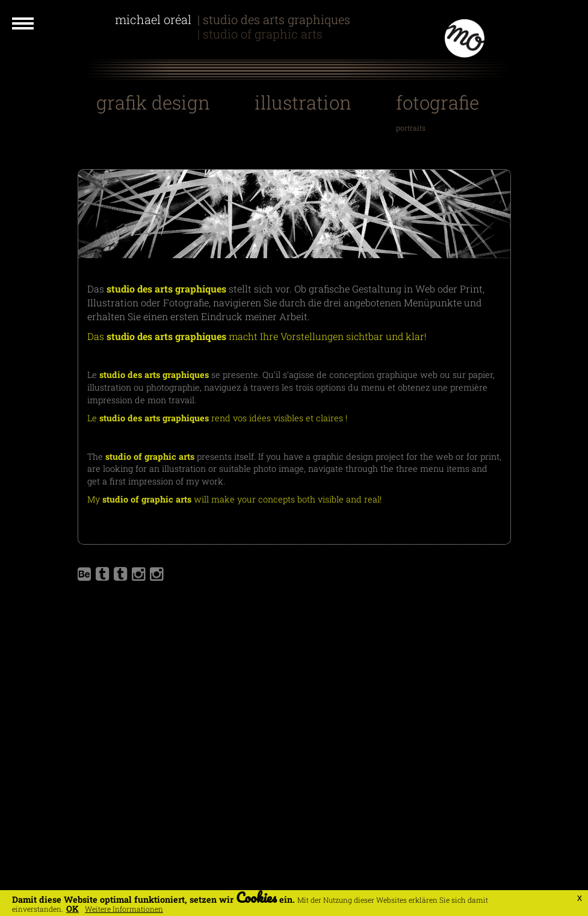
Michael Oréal (155, 19)
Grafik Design (153, 102)
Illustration (303, 102)
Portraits (411, 128)
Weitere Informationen (124, 909)
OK (73, 908)
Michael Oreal (155, 34)
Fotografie (438, 102)
